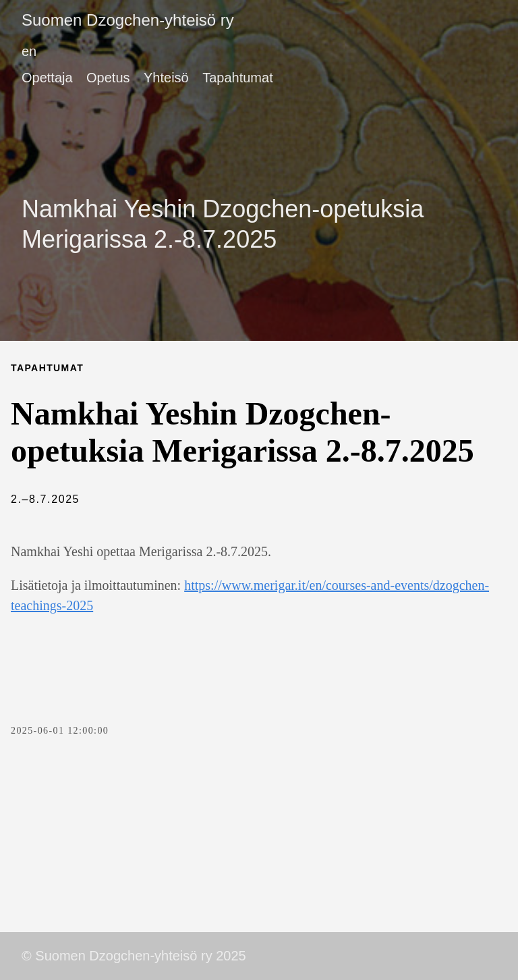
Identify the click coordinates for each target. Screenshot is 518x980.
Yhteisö (166, 78)
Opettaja (47, 78)
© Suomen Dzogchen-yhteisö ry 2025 (134, 956)
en (29, 51)
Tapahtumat (238, 78)
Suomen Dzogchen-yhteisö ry (128, 20)
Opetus (108, 78)
